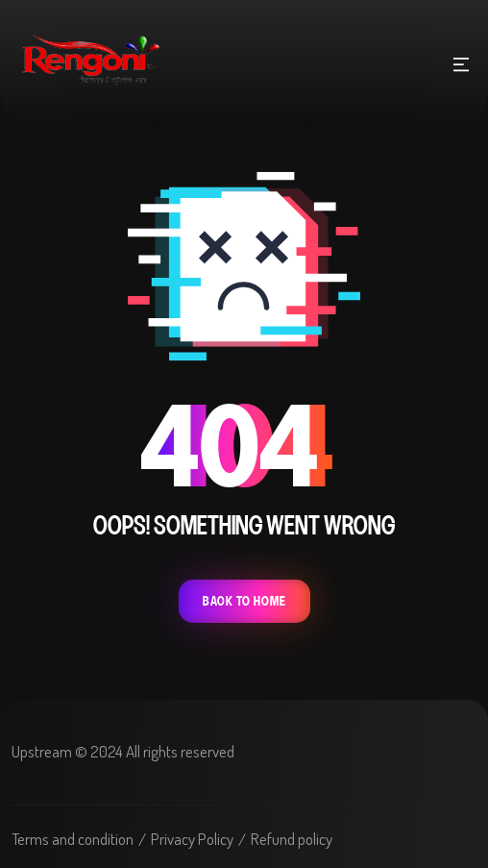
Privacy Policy (192, 839)
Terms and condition (73, 839)
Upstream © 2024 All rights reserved (123, 751)
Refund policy (292, 839)
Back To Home (244, 601)
